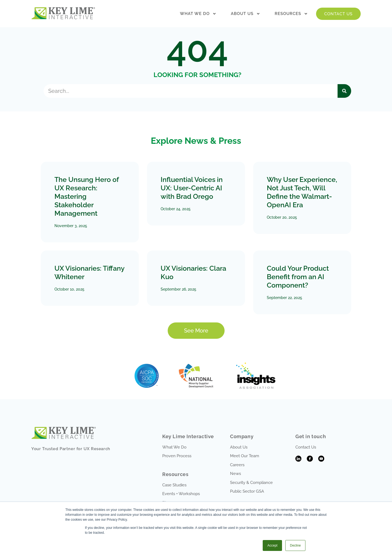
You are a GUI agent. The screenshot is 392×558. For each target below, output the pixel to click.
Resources (291, 14)
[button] (196, 331)
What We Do (198, 14)
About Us (246, 14)
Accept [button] (272, 545)
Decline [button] (295, 545)
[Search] (344, 91)
